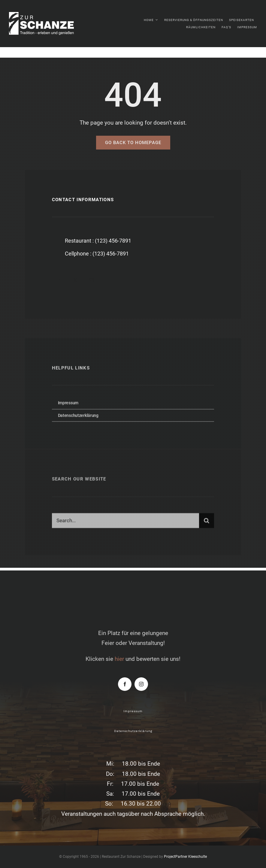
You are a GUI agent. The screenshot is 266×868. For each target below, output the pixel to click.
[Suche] (207, 522)
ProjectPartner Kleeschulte (185, 857)
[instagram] (92, 280)
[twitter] (75, 280)
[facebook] (59, 280)
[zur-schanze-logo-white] (48, 15)
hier (119, 659)
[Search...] (126, 522)
